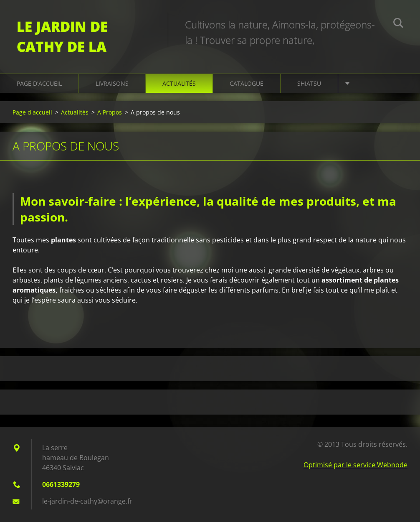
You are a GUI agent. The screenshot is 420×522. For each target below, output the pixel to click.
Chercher (398, 24)
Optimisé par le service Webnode (355, 465)
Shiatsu (309, 83)
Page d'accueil (39, 83)
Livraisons (112, 83)
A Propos (110, 112)
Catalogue (247, 83)
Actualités (179, 83)
